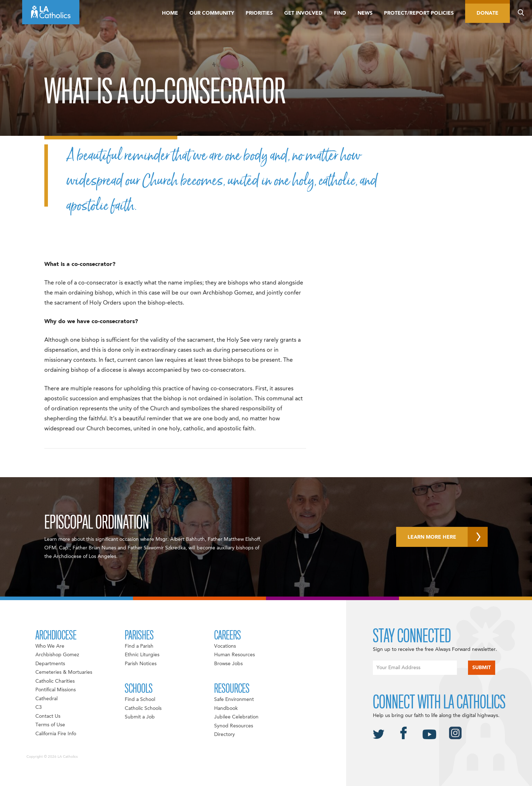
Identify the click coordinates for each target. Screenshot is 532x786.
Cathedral (46, 699)
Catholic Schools (143, 708)
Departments (50, 664)
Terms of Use (50, 725)
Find (340, 13)
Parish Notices (141, 664)
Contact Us (48, 716)
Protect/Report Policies (419, 13)
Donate (487, 13)
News (365, 13)
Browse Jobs (228, 664)
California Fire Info (56, 734)
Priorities (259, 13)
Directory (225, 735)
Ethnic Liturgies (142, 655)
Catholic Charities (55, 681)
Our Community (212, 13)
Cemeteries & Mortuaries (64, 672)
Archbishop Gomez (57, 655)
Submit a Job (140, 717)
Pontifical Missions (56, 690)
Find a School (140, 700)
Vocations (225, 646)
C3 (39, 707)
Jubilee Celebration (236, 717)
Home (170, 13)
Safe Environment (234, 700)
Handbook (226, 708)
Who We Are (50, 646)
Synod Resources (234, 726)
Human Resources (235, 655)
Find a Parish (139, 646)
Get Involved (303, 13)
